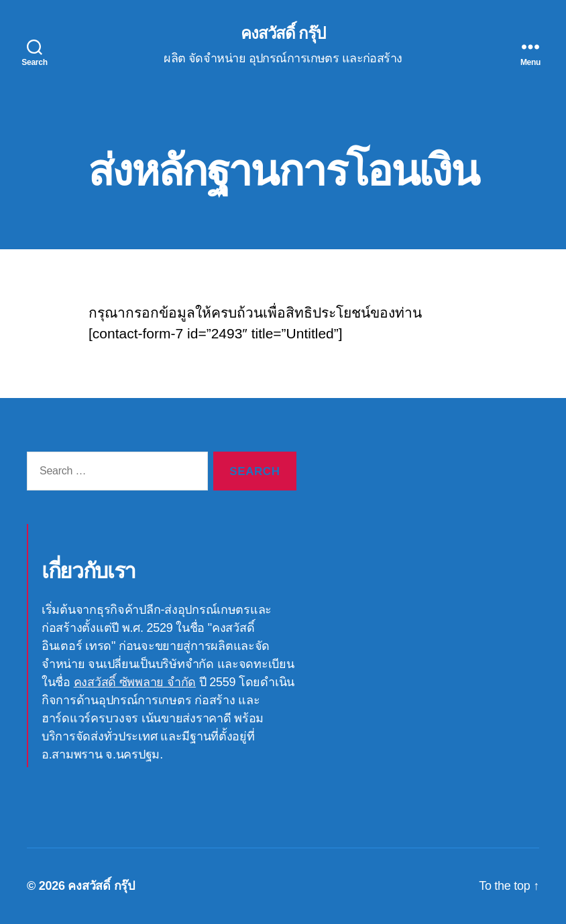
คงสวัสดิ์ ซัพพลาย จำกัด (135, 682)
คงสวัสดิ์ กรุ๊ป (283, 34)
